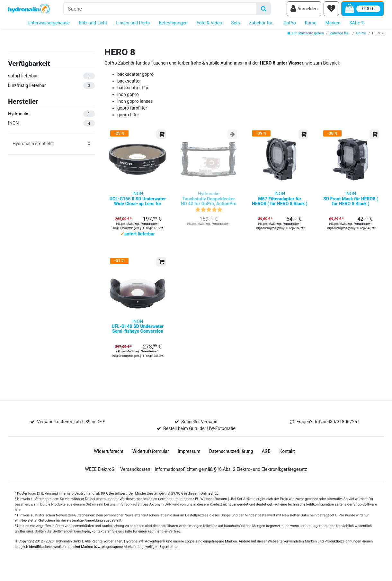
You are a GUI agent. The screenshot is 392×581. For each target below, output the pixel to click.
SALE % (357, 25)
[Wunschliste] (331, 10)
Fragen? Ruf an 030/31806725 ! (328, 433)
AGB (266, 462)
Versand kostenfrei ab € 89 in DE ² (71, 433)
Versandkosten (135, 480)
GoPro (290, 25)
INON (138, 206)
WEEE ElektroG (100, 480)
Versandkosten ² (150, 230)
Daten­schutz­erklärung (231, 462)
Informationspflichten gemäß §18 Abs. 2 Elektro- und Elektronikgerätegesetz (231, 480)
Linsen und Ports (133, 25)
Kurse (311, 25)
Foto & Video (209, 25)
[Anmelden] (304, 10)
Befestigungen (173, 25)
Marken (333, 25)
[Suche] (264, 10)
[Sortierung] (51, 146)
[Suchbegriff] (160, 10)
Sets (236, 25)
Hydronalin (209, 206)
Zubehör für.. (262, 25)
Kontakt (287, 462)
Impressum (189, 462)
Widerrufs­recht (109, 462)
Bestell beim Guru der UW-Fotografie (199, 440)
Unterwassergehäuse (49, 25)
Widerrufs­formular (151, 462)
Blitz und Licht (93, 25)
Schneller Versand (199, 433)
